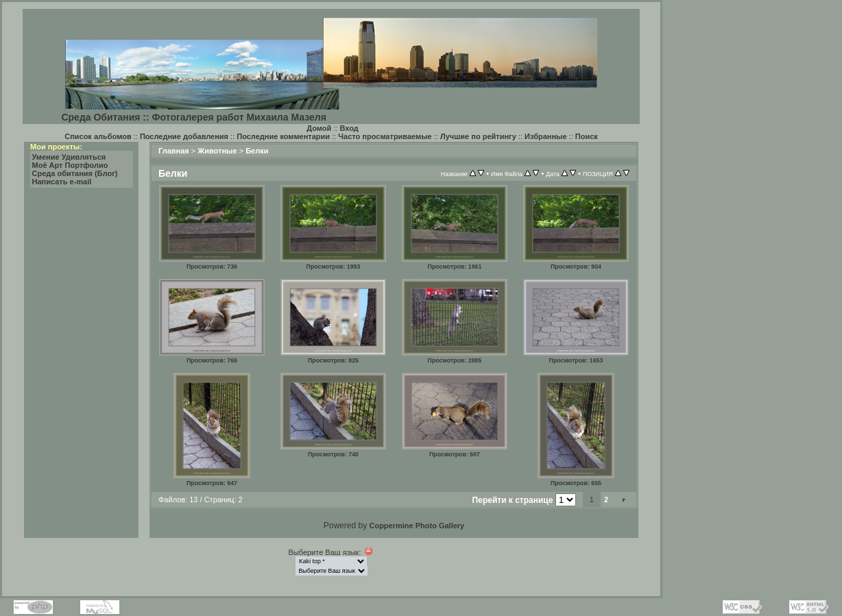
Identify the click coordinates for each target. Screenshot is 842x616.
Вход (349, 128)
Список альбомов (98, 136)
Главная (174, 151)
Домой (319, 128)
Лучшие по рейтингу (478, 136)
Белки (257, 151)
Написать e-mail (62, 182)
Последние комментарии (283, 136)
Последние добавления (184, 136)
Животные (217, 151)
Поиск (587, 136)
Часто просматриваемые (385, 136)
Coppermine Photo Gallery (417, 526)
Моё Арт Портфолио (70, 165)
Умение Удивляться (69, 157)
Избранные (546, 136)
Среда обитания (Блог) (75, 173)
